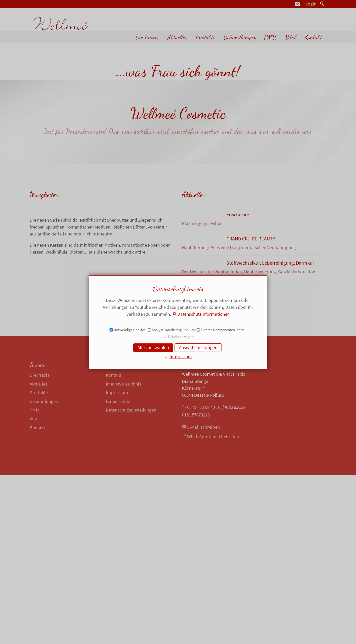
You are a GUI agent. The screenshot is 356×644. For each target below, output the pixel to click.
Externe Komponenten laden (222, 330)
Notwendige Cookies (130, 330)
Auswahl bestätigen (198, 348)
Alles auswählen (153, 348)
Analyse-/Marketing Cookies (173, 330)
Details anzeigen (181, 337)
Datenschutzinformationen (203, 314)
